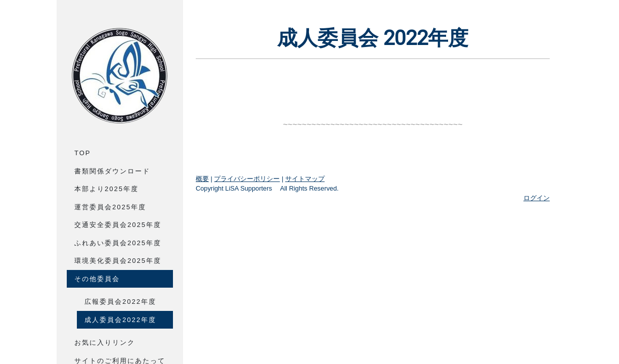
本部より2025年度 (106, 189)
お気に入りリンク (105, 343)
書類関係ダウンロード (112, 171)
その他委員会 (97, 279)
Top (83, 153)
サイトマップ (305, 179)
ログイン (537, 198)
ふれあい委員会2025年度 (118, 243)
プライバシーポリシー (247, 179)
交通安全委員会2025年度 (118, 225)
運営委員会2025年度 (110, 207)
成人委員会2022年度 (120, 320)
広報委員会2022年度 (120, 302)
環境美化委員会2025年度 (118, 261)
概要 (202, 179)
